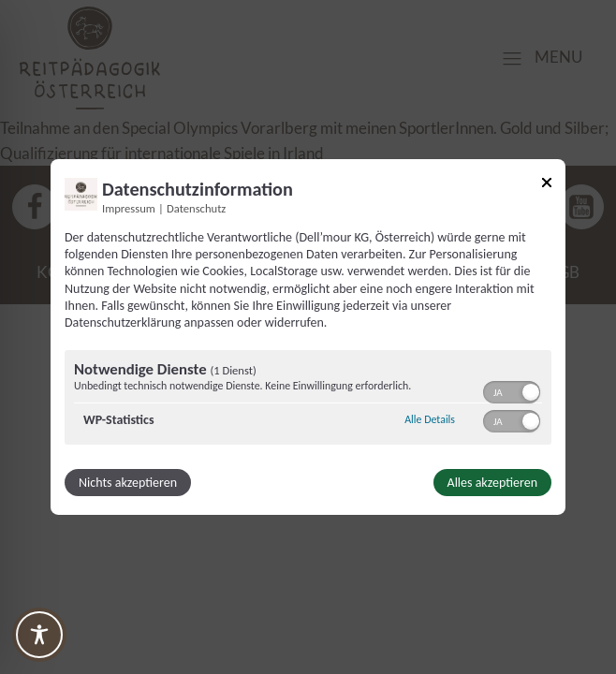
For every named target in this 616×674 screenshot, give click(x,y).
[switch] (512, 390)
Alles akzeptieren (492, 483)
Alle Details (430, 419)
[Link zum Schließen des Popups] (547, 186)
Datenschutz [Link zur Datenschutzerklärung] (196, 208)
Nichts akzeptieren (128, 483)
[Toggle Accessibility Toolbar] (39, 635)
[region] (308, 400)
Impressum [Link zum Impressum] (129, 208)
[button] (531, 392)
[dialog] (308, 337)
